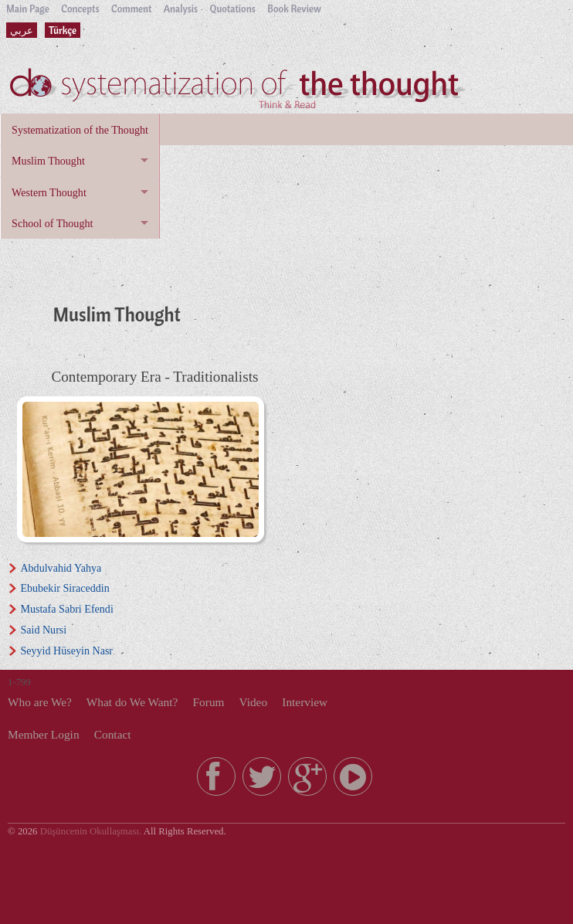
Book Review (294, 8)
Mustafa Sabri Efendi (66, 609)
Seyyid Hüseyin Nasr (66, 651)
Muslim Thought (48, 161)
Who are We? (40, 702)
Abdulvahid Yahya (61, 568)
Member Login (44, 734)
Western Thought (49, 192)
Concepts (80, 8)
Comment (131, 8)
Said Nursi (43, 630)
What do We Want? (132, 702)
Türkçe (63, 30)
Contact (113, 734)
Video (253, 702)
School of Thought (52, 223)
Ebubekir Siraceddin (64, 588)
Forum (209, 702)
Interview (305, 702)
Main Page (28, 8)
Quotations (233, 8)
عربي (22, 30)
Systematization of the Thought (80, 130)
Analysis (181, 8)
